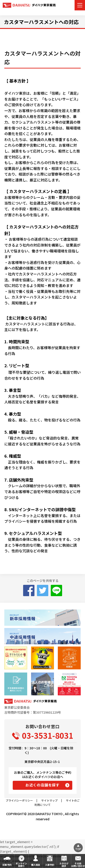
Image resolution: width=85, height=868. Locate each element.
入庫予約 (50, 865)
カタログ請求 (64, 865)
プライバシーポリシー (19, 800)
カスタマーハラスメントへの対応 (41, 22)
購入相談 (36, 865)
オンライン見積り (21, 865)
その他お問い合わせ (78, 865)
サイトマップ (49, 800)
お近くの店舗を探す (42, 785)
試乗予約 (7, 865)
